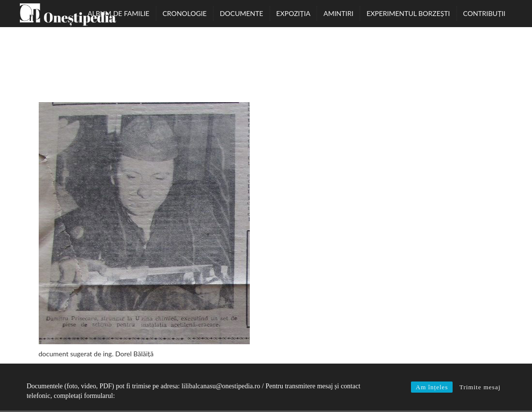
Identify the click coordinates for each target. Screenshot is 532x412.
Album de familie (119, 13)
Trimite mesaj (480, 387)
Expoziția (294, 13)
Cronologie (185, 13)
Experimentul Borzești (408, 13)
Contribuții (484, 13)
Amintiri (338, 13)
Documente (242, 13)
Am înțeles (432, 387)
